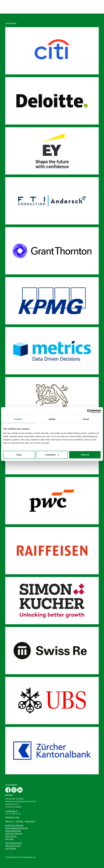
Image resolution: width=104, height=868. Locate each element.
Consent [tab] (18, 419)
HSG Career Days (13, 846)
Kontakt (19, 821)
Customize (52, 455)
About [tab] (86, 419)
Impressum (30, 821)
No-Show (9, 839)
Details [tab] (52, 419)
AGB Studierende (13, 831)
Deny (19, 455)
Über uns (9, 821)
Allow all (85, 455)
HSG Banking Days (14, 843)
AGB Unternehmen (14, 833)
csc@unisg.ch (11, 811)
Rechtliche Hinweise (14, 825)
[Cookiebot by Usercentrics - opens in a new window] (89, 411)
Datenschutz (11, 836)
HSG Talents (11, 848)
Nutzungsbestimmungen (17, 828)
